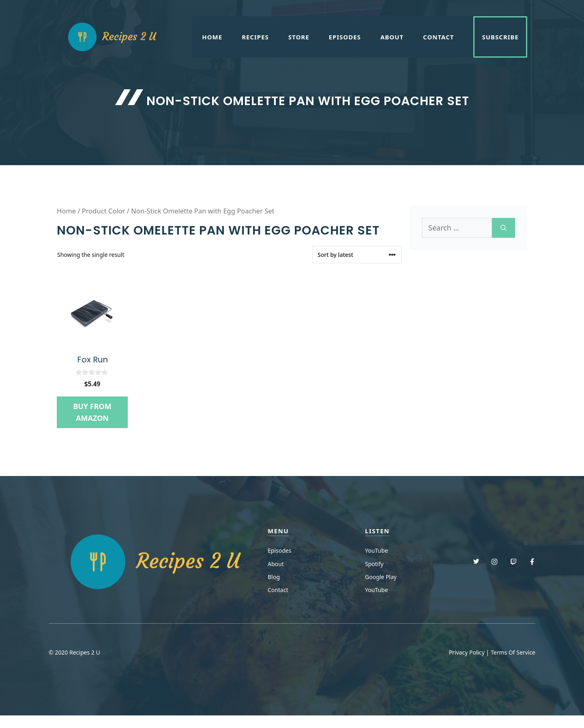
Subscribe (500, 37)
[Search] (503, 228)
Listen (377, 531)
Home (212, 37)
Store (299, 37)
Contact (438, 37)
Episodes (345, 37)
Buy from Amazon (92, 412)
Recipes (255, 37)
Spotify (374, 564)
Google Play (381, 577)
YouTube (377, 550)
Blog (274, 577)
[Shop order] (357, 255)
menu (278, 531)
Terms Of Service (513, 652)
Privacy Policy (467, 652)
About (392, 37)
